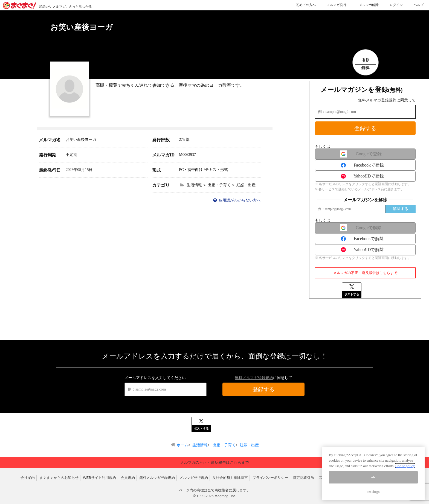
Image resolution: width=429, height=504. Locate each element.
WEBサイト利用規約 (99, 478)
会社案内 (28, 478)
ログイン (396, 5)
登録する (365, 128)
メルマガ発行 (337, 5)
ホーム (182, 445)
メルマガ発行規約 (194, 478)
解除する (401, 209)
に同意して (387, 100)
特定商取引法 (303, 478)
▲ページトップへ (359, 452)
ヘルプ (419, 5)
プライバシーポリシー (270, 478)
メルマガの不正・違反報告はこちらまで (365, 273)
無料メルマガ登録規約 (377, 100)
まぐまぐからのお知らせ (59, 478)
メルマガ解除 (369, 5)
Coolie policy (405, 477)
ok (373, 489)
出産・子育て (224, 445)
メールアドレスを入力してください (155, 378)
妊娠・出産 (249, 445)
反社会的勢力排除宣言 (230, 478)
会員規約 (128, 478)
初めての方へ (306, 5)
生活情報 (200, 445)
